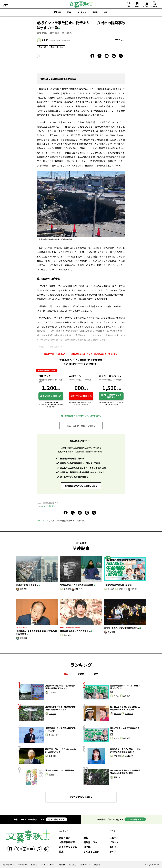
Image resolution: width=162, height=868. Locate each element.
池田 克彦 (67, 589)
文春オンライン (85, 865)
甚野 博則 (117, 756)
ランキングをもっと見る (81, 797)
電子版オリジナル (68, 847)
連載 (106, 12)
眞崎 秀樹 (52, 756)
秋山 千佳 (117, 714)
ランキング (82, 12)
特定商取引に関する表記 (68, 865)
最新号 (95, 12)
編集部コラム (90, 842)
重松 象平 (67, 635)
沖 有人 (116, 696)
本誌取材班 (129, 714)
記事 (69, 12)
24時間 (81, 674)
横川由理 (111, 589)
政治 (61, 47)
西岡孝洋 (127, 696)
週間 (96, 674)
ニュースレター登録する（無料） (81, 426)
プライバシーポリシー (48, 865)
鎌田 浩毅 (23, 589)
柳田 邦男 (79, 589)
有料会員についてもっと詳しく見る (81, 486)
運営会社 (97, 865)
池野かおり (123, 589)
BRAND (87, 847)
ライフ (113, 852)
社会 (53, 47)
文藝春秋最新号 (67, 842)
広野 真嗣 (23, 638)
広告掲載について (9, 865)
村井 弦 (134, 589)
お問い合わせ (23, 865)
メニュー (6, 6)
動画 (59, 12)
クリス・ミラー (55, 735)
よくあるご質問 (92, 852)
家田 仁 (45, 40)
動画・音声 (65, 838)
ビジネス (114, 842)
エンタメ (114, 847)
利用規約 (34, 865)
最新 (66, 674)
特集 (61, 852)
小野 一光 (52, 693)
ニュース (42, 47)
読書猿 (51, 775)
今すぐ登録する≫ (56, 819)
